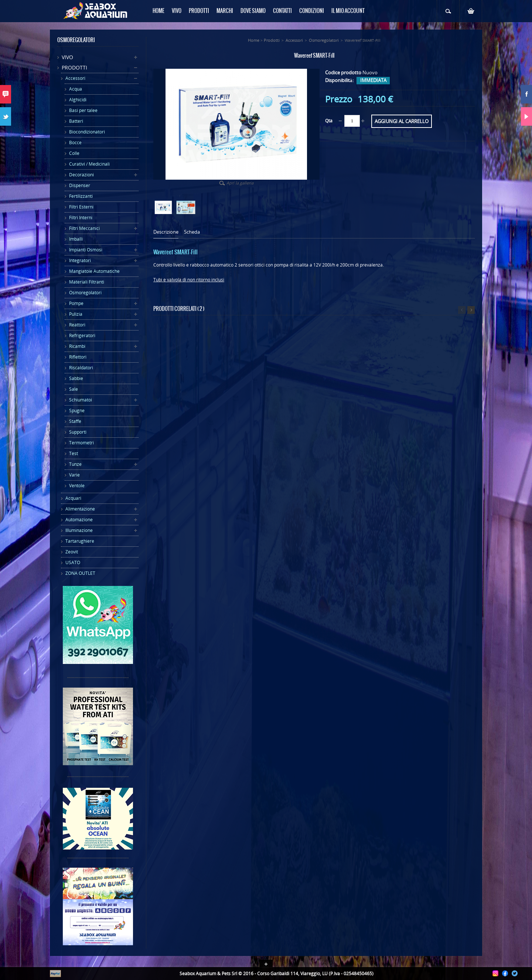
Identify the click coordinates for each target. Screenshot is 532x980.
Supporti (78, 432)
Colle (74, 153)
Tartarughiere (80, 541)
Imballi (76, 239)
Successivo (471, 310)
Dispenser (80, 185)
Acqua (76, 89)
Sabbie (76, 378)
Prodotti (74, 67)
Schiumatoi (81, 400)
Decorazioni (81, 175)
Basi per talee (83, 110)
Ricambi (77, 346)
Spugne (77, 411)
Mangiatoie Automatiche (94, 271)
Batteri (76, 121)
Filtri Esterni (81, 207)
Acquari (73, 498)
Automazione (79, 520)
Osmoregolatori (85, 293)
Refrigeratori (82, 335)
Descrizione (166, 232)
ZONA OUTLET (80, 573)
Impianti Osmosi (86, 250)
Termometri (81, 443)
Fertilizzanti (81, 196)
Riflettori (78, 357)
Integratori (80, 260)
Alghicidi (78, 100)
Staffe (75, 421)
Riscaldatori (81, 368)
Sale (74, 389)
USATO (73, 562)
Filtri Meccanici (84, 228)
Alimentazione (80, 509)
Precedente (462, 310)
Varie (74, 475)
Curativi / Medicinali (89, 164)
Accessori (75, 78)
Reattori (77, 325)
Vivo (67, 57)
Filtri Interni (81, 218)
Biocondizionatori (87, 132)
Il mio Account (348, 11)
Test (74, 453)
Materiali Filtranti (87, 282)
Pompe (76, 303)
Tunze (75, 464)
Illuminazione (79, 530)
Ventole (77, 486)
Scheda (192, 232)
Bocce (75, 143)
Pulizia (76, 314)
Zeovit (72, 552)
